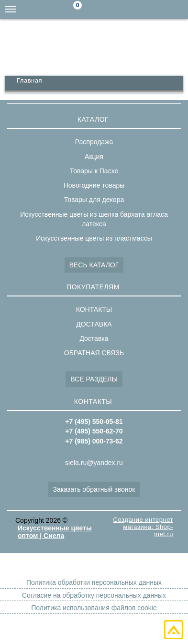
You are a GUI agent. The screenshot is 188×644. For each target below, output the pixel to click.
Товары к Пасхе (94, 171)
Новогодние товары (94, 185)
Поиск (102, 10)
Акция (94, 157)
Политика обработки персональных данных (94, 582)
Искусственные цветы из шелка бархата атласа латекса (94, 219)
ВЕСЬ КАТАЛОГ (94, 265)
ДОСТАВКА (94, 324)
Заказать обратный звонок (94, 489)
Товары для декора (94, 200)
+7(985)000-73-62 (140, 10)
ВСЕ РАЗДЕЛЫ (94, 379)
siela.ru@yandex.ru (121, 10)
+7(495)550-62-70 (159, 10)
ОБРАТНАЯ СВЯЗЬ (94, 353)
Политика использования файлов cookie (94, 608)
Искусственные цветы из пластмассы (94, 238)
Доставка (94, 338)
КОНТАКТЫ (94, 309)
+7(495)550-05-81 (178, 10)
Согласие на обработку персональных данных (94, 595)
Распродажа (94, 142)
